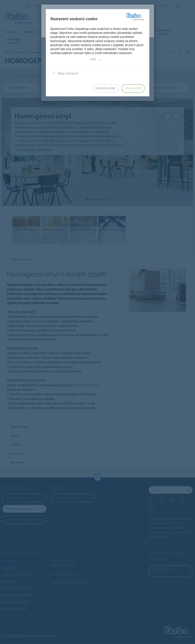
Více (96, 60)
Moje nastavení (64, 73)
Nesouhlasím (105, 88)
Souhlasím (133, 88)
